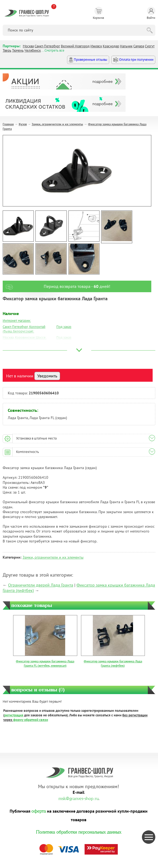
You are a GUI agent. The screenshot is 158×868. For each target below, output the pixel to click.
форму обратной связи (31, 720)
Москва (28, 46)
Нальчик (126, 46)
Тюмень (18, 50)
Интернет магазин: (17, 321)
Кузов (23, 124)
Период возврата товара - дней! (56, 286)
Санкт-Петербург (47, 46)
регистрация (14, 715)
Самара (139, 46)
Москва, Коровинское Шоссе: (25, 337)
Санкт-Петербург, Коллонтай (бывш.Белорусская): (24, 329)
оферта (39, 810)
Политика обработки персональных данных (79, 831)
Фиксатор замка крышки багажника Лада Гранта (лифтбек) (113, 663)
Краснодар (111, 46)
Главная (8, 124)
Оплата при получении (133, 60)
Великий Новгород (75, 46)
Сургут (150, 46)
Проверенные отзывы (88, 60)
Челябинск (33, 50)
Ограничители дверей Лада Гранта (41, 585)
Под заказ (64, 327)
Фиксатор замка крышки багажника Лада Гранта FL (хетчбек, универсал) (45, 663)
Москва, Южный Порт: (19, 344)
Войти (151, 13)
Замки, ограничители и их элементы (57, 124)
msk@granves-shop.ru (78, 798)
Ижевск (96, 46)
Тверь (7, 50)
